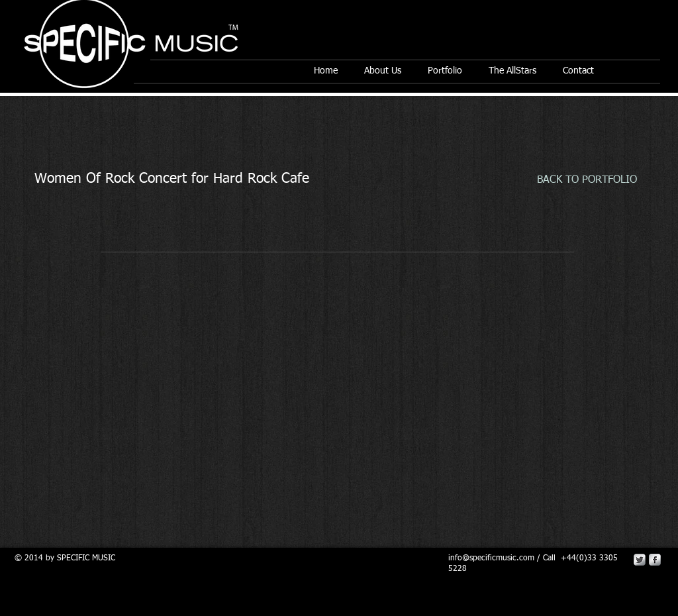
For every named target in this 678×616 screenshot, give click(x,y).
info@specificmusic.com (491, 558)
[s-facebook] (655, 560)
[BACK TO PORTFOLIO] (587, 180)
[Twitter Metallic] (640, 560)
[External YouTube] (339, 362)
